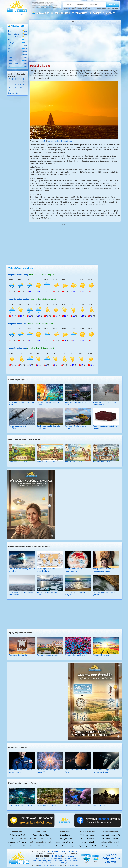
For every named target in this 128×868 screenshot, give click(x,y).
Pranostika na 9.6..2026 (73, 462)
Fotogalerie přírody (87, 842)
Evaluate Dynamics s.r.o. (70, 851)
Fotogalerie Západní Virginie (47, 655)
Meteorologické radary (65, 842)
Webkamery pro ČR (18, 846)
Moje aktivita (73, 861)
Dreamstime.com (68, 141)
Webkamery (81, 13)
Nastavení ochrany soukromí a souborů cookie (50, 861)
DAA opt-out (47, 866)
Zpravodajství (62, 13)
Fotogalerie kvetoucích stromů (76, 655)
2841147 (42, 141)
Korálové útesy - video (73, 806)
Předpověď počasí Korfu (17, 324)
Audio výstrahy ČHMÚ (41, 835)
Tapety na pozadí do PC (87, 846)
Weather (42, 866)
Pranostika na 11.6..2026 (18, 462)
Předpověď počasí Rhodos (18, 299)
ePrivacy (45, 858)
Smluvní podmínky (71, 858)
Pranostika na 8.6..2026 (101, 462)
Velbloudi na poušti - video (102, 806)
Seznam (78, 8)
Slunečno (72, 8)
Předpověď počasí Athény (18, 275)
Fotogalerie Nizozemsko (101, 655)
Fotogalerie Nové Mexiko (18, 655)
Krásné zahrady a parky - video (20, 806)
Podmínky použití (56, 858)
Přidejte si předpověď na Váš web (110, 858)
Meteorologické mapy (65, 839)
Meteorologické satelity (65, 846)
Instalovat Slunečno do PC (110, 835)
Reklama (37, 858)
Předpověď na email (88, 835)
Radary (97, 13)
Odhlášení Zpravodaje (50, 863)
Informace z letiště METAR (18, 842)
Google (83, 8)
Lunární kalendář (88, 839)
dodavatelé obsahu (52, 851)
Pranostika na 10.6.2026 (46, 462)
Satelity (111, 13)
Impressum (70, 856)
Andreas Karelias (54, 141)
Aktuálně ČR (43, 13)
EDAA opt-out (64, 863)
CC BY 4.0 (53, 856)
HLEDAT (113, 5)
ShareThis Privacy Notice (73, 866)
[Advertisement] (74, 41)
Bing (88, 8)
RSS (60, 856)
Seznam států (13, 93)
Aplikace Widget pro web (110, 842)
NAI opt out (54, 866)
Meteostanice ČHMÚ (18, 835)
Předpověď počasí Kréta (17, 348)
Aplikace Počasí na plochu (110, 839)
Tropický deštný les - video (47, 806)
